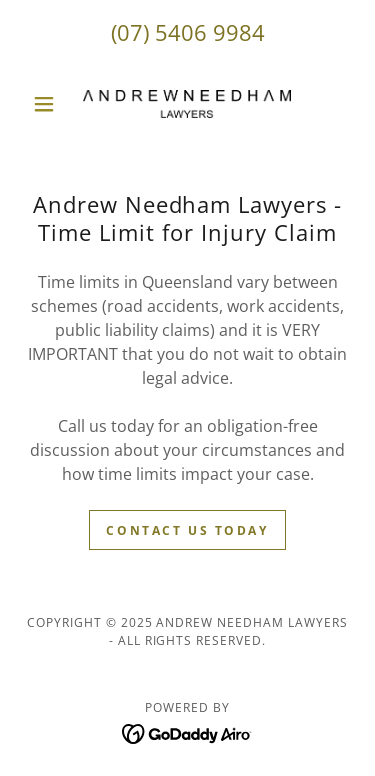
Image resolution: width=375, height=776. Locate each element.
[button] (48, 104)
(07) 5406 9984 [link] (188, 32)
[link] (187, 104)
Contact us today (187, 530)
